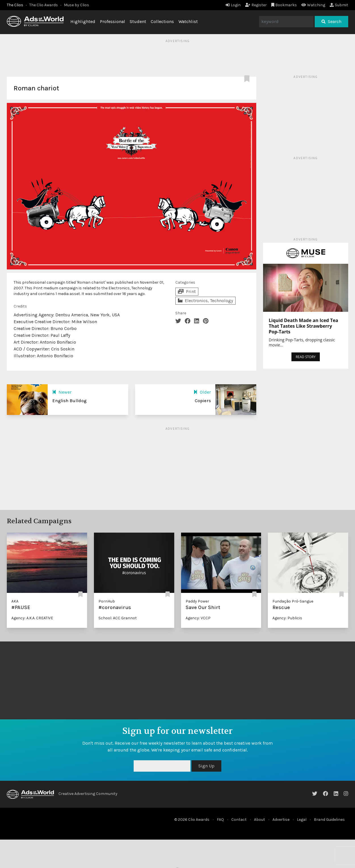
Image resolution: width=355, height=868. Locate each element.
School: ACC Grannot (118, 618)
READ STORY (306, 357)
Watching (313, 5)
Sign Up (206, 766)
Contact (239, 820)
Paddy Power (197, 601)
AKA (15, 601)
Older (202, 392)
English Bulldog (69, 401)
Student (138, 21)
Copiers (203, 401)
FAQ (220, 820)
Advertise (281, 820)
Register (256, 5)
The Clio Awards (44, 5)
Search (331, 21)
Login (233, 5)
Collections (162, 21)
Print (187, 291)
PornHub (107, 601)
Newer (62, 392)
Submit (339, 5)
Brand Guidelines (329, 820)
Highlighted (83, 21)
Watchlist (188, 21)
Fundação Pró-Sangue (293, 601)
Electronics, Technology (205, 301)
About (260, 820)
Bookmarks (284, 5)
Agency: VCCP (198, 618)
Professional (113, 21)
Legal (302, 820)
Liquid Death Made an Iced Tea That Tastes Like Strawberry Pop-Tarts (303, 326)
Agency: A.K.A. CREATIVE (32, 618)
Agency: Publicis (287, 618)
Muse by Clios (76, 5)
